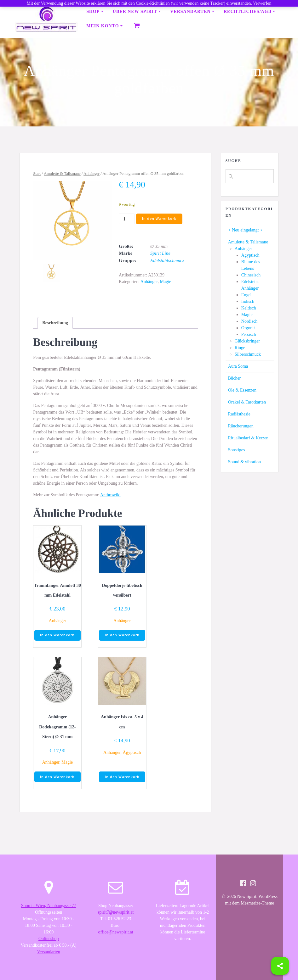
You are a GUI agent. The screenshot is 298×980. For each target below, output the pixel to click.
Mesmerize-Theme (257, 903)
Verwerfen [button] (262, 3)
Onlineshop (49, 939)
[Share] (280, 966)
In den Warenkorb (159, 219)
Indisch (248, 301)
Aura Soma (238, 366)
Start (37, 174)
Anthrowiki (110, 495)
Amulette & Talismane (62, 174)
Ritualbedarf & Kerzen (248, 438)
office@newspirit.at (116, 932)
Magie (165, 282)
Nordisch (249, 321)
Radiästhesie (239, 414)
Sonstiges (237, 450)
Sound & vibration (244, 462)
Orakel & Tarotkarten (247, 402)
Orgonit (248, 328)
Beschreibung (55, 323)
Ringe (240, 348)
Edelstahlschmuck (167, 260)
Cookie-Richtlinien (153, 3)
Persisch (249, 334)
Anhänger (92, 174)
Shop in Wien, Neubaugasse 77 (49, 906)
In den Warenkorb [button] (57, 635)
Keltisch (249, 308)
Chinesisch (251, 275)
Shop (93, 11)
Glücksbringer (247, 341)
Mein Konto (103, 26)
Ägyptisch (132, 752)
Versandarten (190, 11)
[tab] (55, 323)
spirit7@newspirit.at (116, 912)
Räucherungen (241, 426)
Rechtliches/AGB (248, 11)
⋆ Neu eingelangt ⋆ (245, 230)
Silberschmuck (248, 354)
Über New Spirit (135, 11)
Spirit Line (160, 253)
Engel (246, 295)
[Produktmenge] (127, 219)
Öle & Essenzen (242, 390)
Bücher (234, 378)
